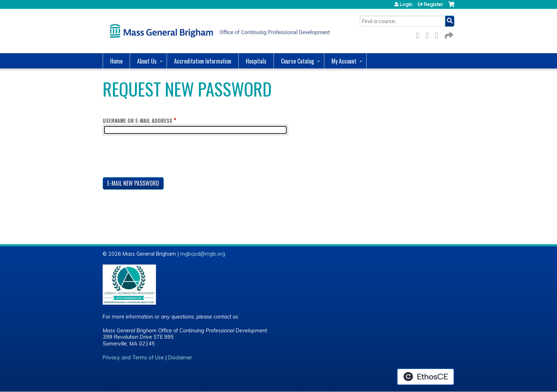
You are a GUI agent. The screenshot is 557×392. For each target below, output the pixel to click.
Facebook (420, 34)
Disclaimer (180, 358)
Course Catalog (298, 61)
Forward (448, 34)
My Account (344, 61)
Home (116, 61)
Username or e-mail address (137, 121)
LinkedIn (439, 34)
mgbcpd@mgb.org (203, 254)
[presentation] (157, 158)
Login (406, 4)
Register (433, 4)
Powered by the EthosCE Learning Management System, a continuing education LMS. (426, 377)
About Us (147, 61)
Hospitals (256, 61)
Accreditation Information (203, 61)
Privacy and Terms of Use (133, 358)
